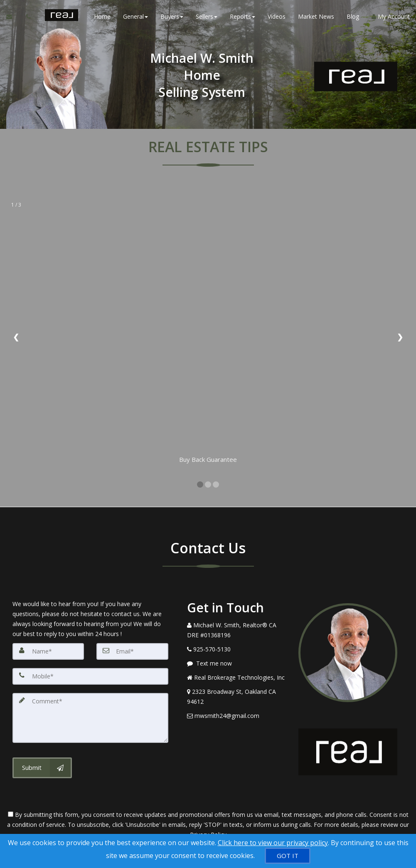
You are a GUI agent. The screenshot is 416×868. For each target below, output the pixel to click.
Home (102, 16)
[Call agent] (29, 17)
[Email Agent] (13, 17)
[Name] (48, 651)
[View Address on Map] (236, 697)
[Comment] (90, 718)
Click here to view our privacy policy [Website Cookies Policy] (273, 843)
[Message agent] (236, 663)
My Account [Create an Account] (391, 16)
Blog (353, 16)
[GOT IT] (288, 856)
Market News (316, 16)
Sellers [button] (207, 16)
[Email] (132, 651)
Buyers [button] (172, 16)
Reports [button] (242, 16)
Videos (277, 16)
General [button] (135, 16)
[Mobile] (90, 676)
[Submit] (42, 768)
